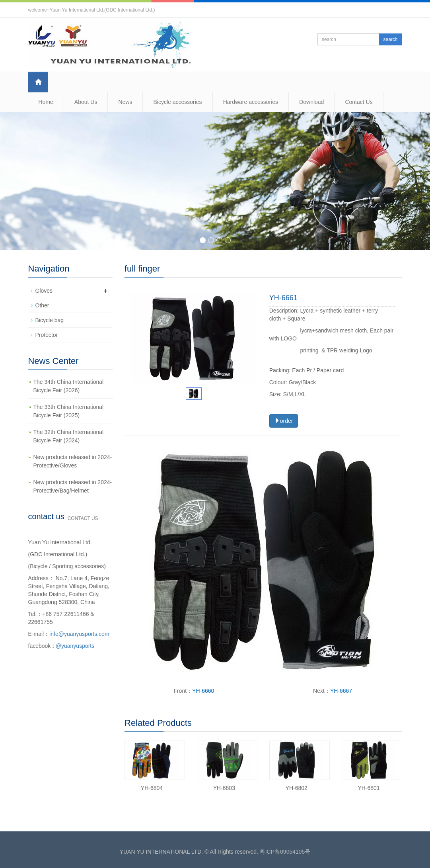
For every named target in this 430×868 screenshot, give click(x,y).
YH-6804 (152, 788)
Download (311, 102)
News (125, 102)
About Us (86, 102)
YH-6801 (369, 788)
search (390, 39)
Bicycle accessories (177, 102)
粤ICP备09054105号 (285, 852)
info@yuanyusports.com (79, 634)
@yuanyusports (75, 646)
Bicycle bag (50, 320)
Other (42, 305)
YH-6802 (297, 788)
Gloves (44, 291)
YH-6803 (224, 788)
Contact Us (359, 102)
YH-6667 (341, 691)
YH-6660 (203, 691)
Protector (47, 335)
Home (46, 102)
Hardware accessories (251, 102)
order (284, 421)
